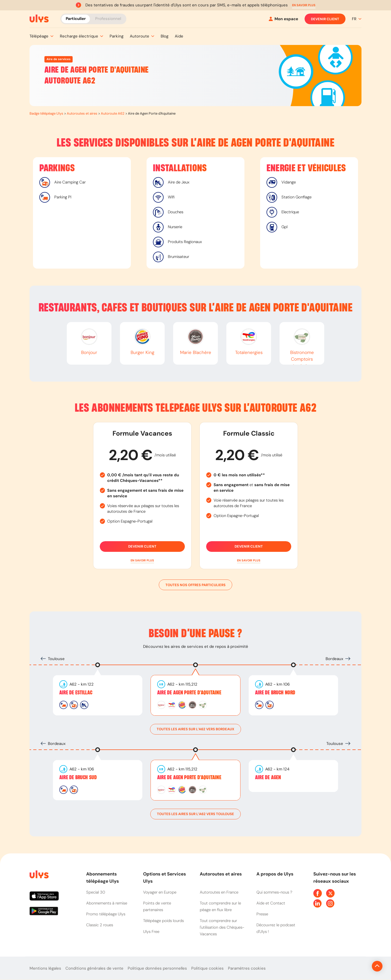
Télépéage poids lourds (163, 921)
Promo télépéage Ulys (106, 914)
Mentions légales (45, 968)
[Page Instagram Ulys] (330, 903)
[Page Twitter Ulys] (330, 893)
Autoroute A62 (113, 113)
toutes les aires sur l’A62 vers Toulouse (195, 814)
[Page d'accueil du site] (39, 875)
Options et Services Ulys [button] (165, 877)
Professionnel (108, 19)
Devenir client (325, 19)
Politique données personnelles (157, 968)
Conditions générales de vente (94, 968)
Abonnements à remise (107, 903)
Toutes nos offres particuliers (195, 585)
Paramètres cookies (247, 968)
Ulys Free (151, 932)
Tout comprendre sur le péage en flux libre (220, 906)
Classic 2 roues (100, 925)
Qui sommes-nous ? (274, 892)
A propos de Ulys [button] (275, 874)
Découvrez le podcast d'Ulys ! (276, 928)
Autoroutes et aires (82, 113)
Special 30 (96, 892)
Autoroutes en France (219, 892)
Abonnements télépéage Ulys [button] (103, 877)
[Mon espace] (283, 19)
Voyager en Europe (160, 892)
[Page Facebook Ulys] (318, 893)
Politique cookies (207, 968)
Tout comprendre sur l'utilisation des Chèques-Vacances (222, 927)
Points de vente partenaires (157, 906)
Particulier (76, 19)
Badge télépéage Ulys (46, 113)
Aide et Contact (271, 903)
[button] (304, 5)
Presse (262, 914)
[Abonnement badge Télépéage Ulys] (39, 19)
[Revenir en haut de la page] (359, 966)
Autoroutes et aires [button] (221, 874)
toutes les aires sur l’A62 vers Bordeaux (195, 729)
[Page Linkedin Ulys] (318, 903)
